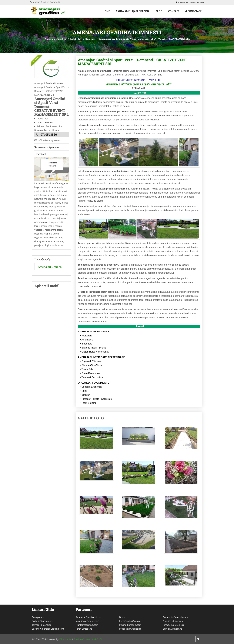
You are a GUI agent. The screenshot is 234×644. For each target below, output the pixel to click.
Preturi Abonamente (42, 621)
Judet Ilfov (76, 39)
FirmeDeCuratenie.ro (174, 625)
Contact (174, 11)
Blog (159, 11)
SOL (100, 639)
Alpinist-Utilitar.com (173, 621)
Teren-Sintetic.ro (84, 629)
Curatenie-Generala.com (175, 617)
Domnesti (91, 39)
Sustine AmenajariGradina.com (48, 629)
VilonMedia (65, 639)
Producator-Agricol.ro (130, 629)
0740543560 (49, 134)
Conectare (193, 11)
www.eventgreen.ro (46, 147)
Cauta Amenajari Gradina (133, 11)
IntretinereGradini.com (87, 621)
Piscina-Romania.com (130, 625)
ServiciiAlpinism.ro (173, 629)
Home (106, 11)
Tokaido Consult (82, 639)
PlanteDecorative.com (87, 625)
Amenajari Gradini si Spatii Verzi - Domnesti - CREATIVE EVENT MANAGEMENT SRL (133, 62)
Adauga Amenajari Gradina (190, 2)
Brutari (123, 617)
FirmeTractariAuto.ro (130, 621)
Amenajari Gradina (56, 39)
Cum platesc (38, 617)
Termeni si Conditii (41, 625)
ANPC (95, 639)
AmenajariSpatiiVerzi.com (89, 617)
